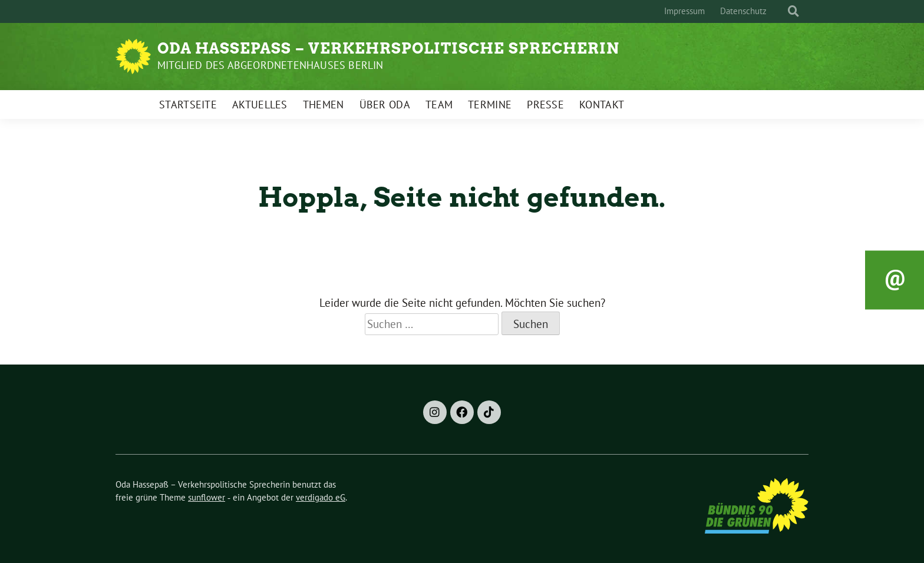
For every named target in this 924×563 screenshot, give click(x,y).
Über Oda (385, 105)
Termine (490, 105)
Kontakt (602, 105)
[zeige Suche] (793, 11)
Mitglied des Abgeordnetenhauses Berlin (270, 65)
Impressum (684, 11)
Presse (545, 105)
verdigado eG (321, 497)
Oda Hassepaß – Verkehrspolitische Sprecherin (388, 48)
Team (439, 105)
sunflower (207, 497)
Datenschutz (743, 11)
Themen (324, 105)
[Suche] (783, 11)
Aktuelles (260, 105)
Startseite (188, 105)
